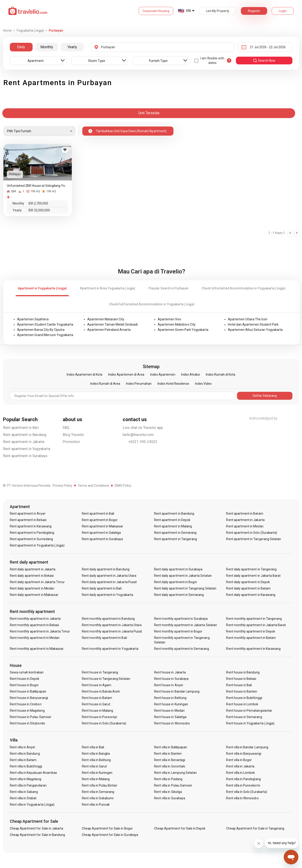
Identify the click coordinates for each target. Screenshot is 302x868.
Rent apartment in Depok (172, 520)
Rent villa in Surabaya (170, 798)
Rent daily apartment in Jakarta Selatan (183, 576)
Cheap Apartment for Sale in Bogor (107, 828)
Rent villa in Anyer (23, 747)
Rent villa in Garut (94, 766)
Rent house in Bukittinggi (244, 698)
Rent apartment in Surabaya (25, 456)
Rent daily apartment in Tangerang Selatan (185, 588)
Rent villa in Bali (93, 747)
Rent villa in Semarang (98, 792)
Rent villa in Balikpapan (171, 747)
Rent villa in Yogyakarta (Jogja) (32, 805)
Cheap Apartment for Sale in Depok (180, 828)
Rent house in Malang (97, 711)
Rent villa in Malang (96, 779)
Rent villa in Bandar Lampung (247, 747)
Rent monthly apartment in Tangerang (254, 619)
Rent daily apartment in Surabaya (178, 569)
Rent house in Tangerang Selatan (106, 679)
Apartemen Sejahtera (33, 319)
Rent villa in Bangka (96, 754)
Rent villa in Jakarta (240, 766)
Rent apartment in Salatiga (101, 533)
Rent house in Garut (96, 704)
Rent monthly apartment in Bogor (178, 631)
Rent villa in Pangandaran (28, 785)
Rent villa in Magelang (26, 779)
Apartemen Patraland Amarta (109, 330)
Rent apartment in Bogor (100, 520)
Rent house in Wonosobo (172, 723)
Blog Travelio (73, 435)
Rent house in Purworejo (99, 717)
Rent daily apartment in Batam (248, 588)
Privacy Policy (62, 486)
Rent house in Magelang (27, 711)
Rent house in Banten (242, 691)
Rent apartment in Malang (173, 526)
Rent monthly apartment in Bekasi (35, 625)
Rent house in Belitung (170, 698)
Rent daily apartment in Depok (248, 582)
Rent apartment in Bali (21, 428)
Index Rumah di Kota (221, 375)
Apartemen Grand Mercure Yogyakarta (45, 335)
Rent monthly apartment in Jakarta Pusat (112, 631)
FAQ (66, 428)
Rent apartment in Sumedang (31, 539)
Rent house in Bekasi (241, 679)
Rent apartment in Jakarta (24, 442)
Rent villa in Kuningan (97, 773)
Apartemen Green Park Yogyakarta (183, 330)
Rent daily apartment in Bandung (106, 569)
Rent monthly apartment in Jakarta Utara (112, 625)
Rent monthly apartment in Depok (251, 631)
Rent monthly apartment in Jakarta (35, 619)
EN (188, 11)
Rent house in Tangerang (100, 672)
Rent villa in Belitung (96, 760)
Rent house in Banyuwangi (29, 698)
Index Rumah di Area (105, 384)
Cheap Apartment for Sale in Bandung (37, 835)
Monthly (47, 47)
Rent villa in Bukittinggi (26, 766)
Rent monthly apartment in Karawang (253, 649)
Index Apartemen (163, 375)
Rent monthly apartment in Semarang (182, 649)
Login (283, 11)
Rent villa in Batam (23, 760)
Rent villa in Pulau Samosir (173, 785)
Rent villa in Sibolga (168, 792)
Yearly (72, 47)
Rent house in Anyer (169, 685)
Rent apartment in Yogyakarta (27, 449)
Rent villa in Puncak (96, 805)
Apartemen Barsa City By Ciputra (41, 330)
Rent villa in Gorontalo (170, 766)
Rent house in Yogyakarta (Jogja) (250, 723)
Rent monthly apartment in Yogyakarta (110, 649)
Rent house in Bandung (243, 672)
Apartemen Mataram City (106, 319)
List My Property (218, 11)
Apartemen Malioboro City (177, 324)
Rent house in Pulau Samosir (31, 717)
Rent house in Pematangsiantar (249, 711)
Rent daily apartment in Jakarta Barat (253, 576)
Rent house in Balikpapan (28, 691)
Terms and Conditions (93, 486)
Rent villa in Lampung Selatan (175, 773)
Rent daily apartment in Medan (32, 588)
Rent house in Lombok (242, 704)
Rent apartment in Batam (245, 514)
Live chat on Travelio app (143, 428)
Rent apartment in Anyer (28, 514)
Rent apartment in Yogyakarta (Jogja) (37, 545)
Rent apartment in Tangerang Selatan (254, 539)
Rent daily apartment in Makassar (34, 595)
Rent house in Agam (97, 685)
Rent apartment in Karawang (31, 526)
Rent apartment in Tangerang (176, 539)
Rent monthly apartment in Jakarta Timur (40, 631)
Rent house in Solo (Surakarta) (104, 723)
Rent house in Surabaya (171, 679)
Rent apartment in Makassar (102, 526)
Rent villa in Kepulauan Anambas (34, 773)
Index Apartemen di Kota (85, 375)
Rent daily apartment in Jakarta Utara (109, 576)
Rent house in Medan (169, 711)
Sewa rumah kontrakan (27, 672)
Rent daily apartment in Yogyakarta (107, 595)
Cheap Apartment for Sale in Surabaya (110, 835)
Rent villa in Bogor (239, 760)
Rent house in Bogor (24, 685)
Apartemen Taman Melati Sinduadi (112, 324)
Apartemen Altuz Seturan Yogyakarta (255, 330)
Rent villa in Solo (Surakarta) (247, 792)
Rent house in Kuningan (171, 704)
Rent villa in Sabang (24, 792)
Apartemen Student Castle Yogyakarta (45, 324)
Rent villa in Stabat (23, 798)
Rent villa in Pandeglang (243, 779)
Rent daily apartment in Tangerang (251, 569)
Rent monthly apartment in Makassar (37, 649)
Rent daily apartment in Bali (102, 588)
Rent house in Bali (239, 685)
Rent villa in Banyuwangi (244, 754)
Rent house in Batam (97, 698)
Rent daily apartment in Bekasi (32, 576)
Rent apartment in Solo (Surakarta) (252, 533)
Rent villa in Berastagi (170, 760)
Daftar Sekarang (265, 396)
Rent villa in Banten (168, 754)
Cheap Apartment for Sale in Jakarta (37, 828)
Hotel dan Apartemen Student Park (253, 324)
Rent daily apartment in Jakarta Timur (37, 582)
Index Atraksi (191, 375)
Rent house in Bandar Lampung (177, 691)
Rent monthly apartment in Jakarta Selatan (186, 625)
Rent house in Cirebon (26, 704)
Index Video (203, 384)
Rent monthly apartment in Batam (251, 638)
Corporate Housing (156, 11)
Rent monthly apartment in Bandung (108, 619)
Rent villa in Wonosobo (242, 798)
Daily (21, 47)
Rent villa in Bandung (25, 754)
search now (264, 61)
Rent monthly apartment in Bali (104, 638)
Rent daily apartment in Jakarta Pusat (109, 582)
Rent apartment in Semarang (175, 533)
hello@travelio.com (138, 435)
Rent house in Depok (25, 679)
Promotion (71, 442)
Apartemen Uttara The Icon (248, 319)
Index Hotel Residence (173, 384)
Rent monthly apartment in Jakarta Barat (256, 625)
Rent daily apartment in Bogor (176, 582)
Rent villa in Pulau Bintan (99, 785)
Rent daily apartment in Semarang (179, 595)
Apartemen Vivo (169, 319)
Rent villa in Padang (168, 779)
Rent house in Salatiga (170, 717)
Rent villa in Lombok (240, 773)
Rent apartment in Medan (245, 526)
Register (254, 11)
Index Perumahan (139, 384)
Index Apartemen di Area (126, 375)
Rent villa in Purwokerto (243, 785)
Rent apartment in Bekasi (28, 520)
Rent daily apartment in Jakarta (33, 569)
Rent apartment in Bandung (25, 435)
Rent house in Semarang (244, 717)
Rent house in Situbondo (27, 723)
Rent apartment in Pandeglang (32, 533)
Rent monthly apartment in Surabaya (181, 619)
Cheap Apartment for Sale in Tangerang (255, 828)
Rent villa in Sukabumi (98, 798)
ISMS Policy (123, 486)
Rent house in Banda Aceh (101, 691)
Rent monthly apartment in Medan (35, 638)
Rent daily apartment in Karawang (251, 595)
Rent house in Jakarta (170, 672)
